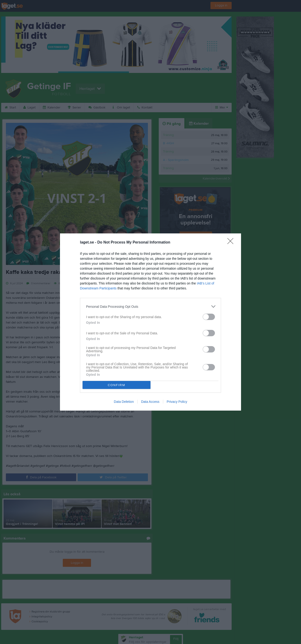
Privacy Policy (177, 402)
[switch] (209, 317)
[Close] (232, 243)
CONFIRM (117, 385)
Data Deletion (124, 402)
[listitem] (150, 306)
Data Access (150, 402)
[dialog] (150, 322)
